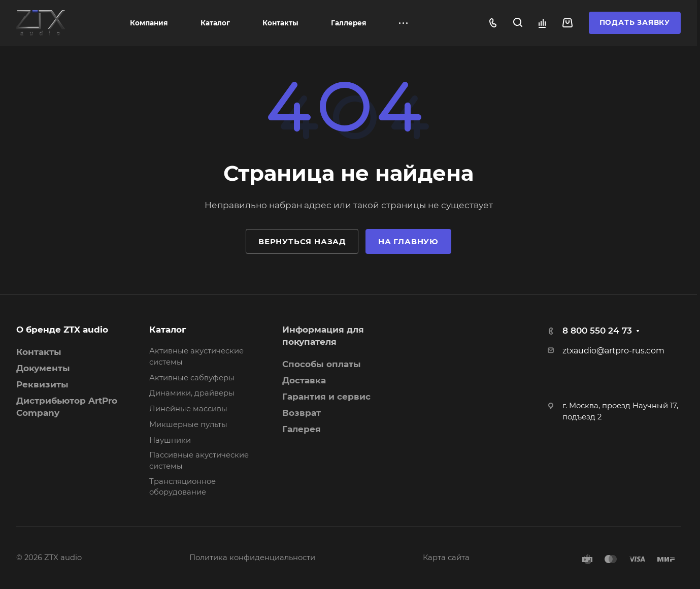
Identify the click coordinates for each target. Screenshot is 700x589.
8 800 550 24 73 (597, 331)
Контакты (39, 352)
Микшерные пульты (188, 424)
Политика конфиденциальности (252, 558)
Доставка (304, 380)
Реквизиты (42, 384)
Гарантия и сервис (326, 397)
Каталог (168, 330)
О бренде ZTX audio (62, 330)
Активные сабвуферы (192, 378)
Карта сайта (446, 558)
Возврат (302, 413)
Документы (43, 368)
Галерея (302, 429)
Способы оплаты (322, 364)
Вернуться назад (302, 241)
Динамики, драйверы (192, 393)
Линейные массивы (188, 409)
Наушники (170, 440)
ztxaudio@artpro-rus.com (613, 351)
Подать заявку (635, 22)
